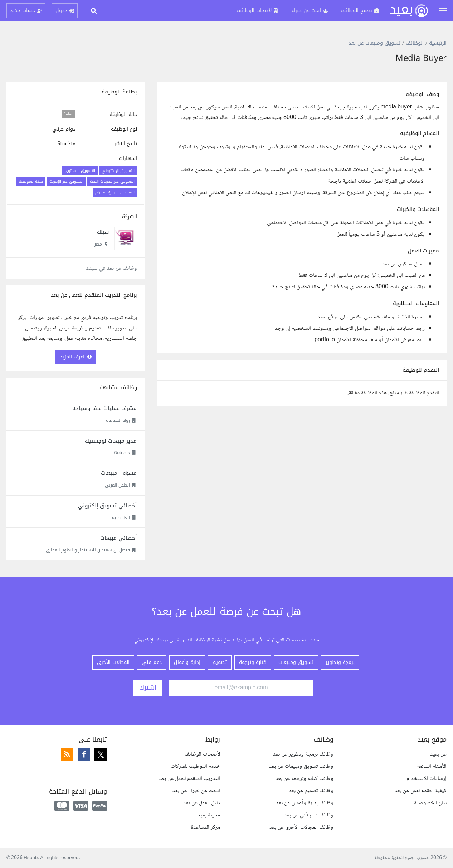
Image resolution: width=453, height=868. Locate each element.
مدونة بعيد (209, 815)
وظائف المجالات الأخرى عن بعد (301, 827)
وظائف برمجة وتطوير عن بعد (303, 754)
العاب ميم (121, 517)
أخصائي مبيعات (118, 538)
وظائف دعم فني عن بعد (309, 815)
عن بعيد (438, 754)
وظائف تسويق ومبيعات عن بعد (301, 766)
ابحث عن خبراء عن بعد (196, 791)
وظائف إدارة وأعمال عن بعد (305, 803)
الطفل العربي (117, 485)
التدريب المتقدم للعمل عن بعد (190, 779)
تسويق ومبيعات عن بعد (374, 43)
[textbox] (302, 218)
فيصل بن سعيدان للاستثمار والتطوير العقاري (88, 550)
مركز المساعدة (205, 827)
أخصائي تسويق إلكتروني (107, 506)
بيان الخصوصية (430, 803)
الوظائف (415, 43)
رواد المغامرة (118, 420)
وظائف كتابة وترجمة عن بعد (305, 779)
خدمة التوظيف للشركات (195, 766)
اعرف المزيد (76, 357)
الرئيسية (438, 43)
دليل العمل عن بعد (202, 803)
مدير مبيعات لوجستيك (111, 441)
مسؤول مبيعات (119, 473)
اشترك (148, 688)
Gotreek (122, 453)
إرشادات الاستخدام (427, 779)
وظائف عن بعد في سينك (111, 268)
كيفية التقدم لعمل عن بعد (421, 791)
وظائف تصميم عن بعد (311, 791)
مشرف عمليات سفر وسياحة (104, 408)
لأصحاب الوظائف (202, 754)
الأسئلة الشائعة (432, 766)
